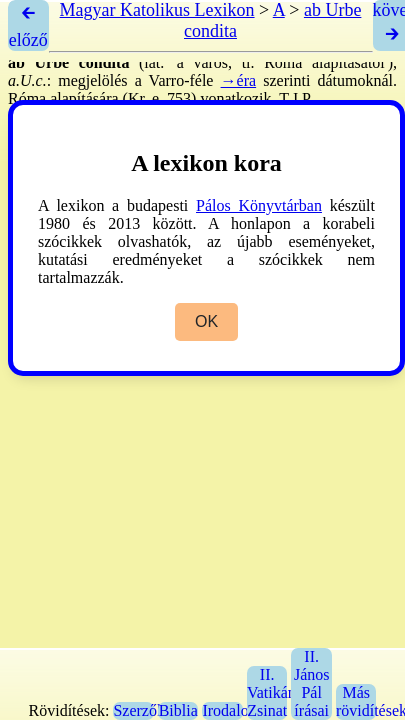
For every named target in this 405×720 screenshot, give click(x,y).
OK (206, 321)
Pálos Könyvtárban (259, 205)
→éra (239, 80)
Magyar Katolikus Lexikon (157, 10)
